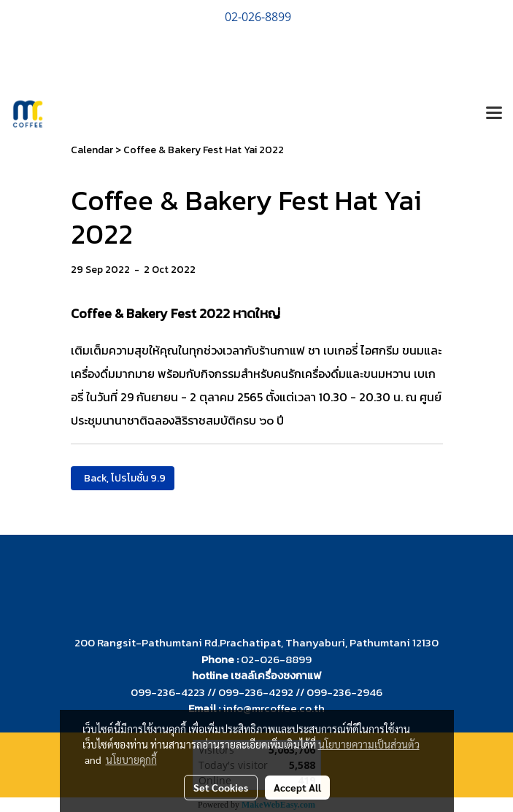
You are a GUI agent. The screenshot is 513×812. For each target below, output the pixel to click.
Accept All (297, 787)
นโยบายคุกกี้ (131, 759)
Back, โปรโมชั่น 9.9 (123, 478)
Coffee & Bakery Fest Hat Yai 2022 (204, 150)
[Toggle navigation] (494, 114)
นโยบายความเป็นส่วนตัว (369, 744)
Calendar (92, 150)
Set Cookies (221, 787)
